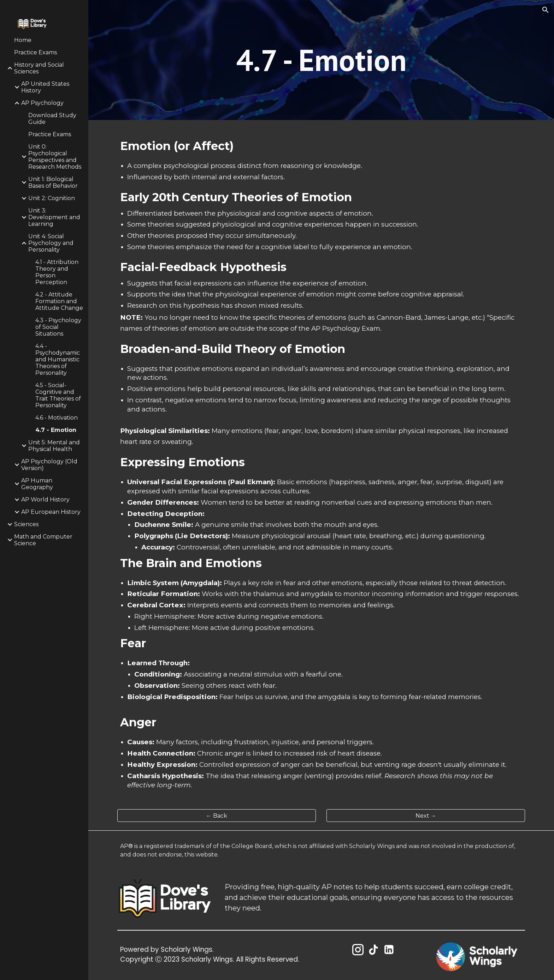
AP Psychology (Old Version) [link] (49, 465)
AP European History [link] (51, 512)
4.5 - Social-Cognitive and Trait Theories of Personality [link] (58, 395)
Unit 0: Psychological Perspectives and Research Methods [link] (55, 157)
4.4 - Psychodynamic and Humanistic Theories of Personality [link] (58, 359)
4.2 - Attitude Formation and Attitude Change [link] (59, 301)
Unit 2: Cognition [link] (52, 198)
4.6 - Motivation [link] (57, 418)
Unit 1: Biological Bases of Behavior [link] (53, 182)
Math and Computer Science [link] (43, 540)
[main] (321, 60)
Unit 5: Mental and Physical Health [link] (54, 446)
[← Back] (217, 816)
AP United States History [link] (45, 87)
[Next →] (426, 816)
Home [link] (23, 40)
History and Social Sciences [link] (39, 68)
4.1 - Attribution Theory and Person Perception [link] (57, 272)
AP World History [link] (45, 500)
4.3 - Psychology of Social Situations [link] (58, 327)
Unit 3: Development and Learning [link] (54, 217)
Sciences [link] (26, 524)
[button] (546, 10)
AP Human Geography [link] (37, 484)
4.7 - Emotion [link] (56, 430)
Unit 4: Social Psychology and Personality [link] (51, 243)
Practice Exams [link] (36, 52)
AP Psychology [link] (42, 103)
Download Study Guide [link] (52, 119)
